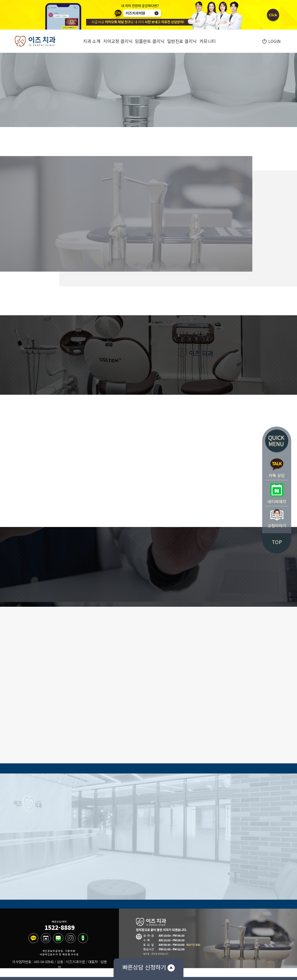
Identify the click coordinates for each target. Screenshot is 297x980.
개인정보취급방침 (53, 951)
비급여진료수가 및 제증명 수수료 (59, 954)
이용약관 (70, 951)
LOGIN (274, 41)
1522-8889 (59, 927)
